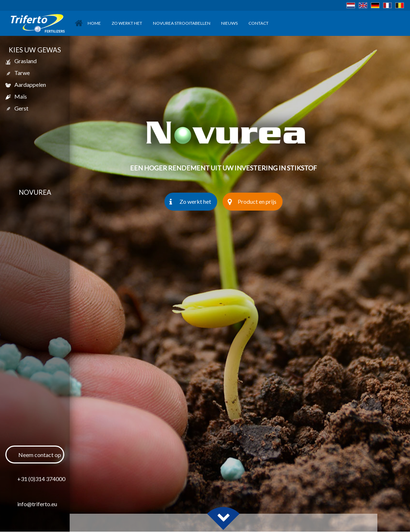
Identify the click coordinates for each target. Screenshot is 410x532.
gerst (17, 108)
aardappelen (26, 84)
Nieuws (229, 23)
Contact (258, 23)
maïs (16, 96)
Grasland (21, 61)
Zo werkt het (127, 23)
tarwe (18, 73)
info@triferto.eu (37, 504)
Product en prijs (252, 202)
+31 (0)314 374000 (41, 479)
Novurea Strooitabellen (182, 23)
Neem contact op (40, 455)
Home (88, 23)
